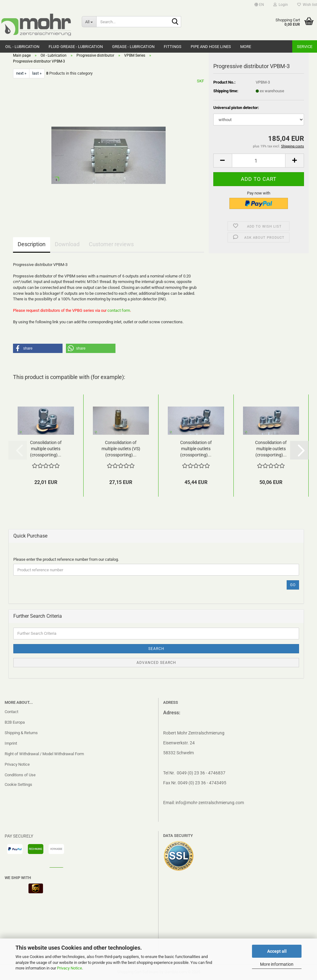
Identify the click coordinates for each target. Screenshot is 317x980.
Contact (11, 712)
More (246, 47)
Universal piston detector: (236, 108)
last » (37, 73)
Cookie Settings (18, 784)
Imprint (11, 743)
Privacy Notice (69, 968)
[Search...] (89, 22)
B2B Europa (15, 722)
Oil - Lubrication (22, 47)
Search (156, 649)
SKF (200, 81)
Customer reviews (111, 244)
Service (305, 47)
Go (293, 585)
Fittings (173, 47)
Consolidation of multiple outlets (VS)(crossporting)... (121, 449)
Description (32, 244)
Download (67, 244)
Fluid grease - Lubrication (76, 47)
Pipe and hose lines (211, 47)
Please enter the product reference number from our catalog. (66, 559)
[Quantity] (259, 161)
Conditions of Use (20, 775)
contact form (119, 310)
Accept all (277, 951)
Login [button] (281, 5)
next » (21, 73)
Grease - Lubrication (133, 47)
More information (277, 964)
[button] (259, 5)
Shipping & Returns (21, 733)
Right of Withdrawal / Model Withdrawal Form (44, 754)
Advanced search (156, 663)
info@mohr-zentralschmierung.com (210, 803)
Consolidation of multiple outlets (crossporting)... (46, 449)
